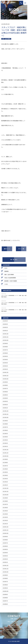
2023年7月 (5, 427)
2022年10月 (5, 456)
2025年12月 (5, 334)
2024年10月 (5, 379)
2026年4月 (5, 321)
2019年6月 (5, 585)
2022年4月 (5, 475)
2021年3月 (5, 517)
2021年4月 (5, 514)
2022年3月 (5, 479)
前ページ (7, 249)
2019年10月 (5, 572)
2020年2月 (5, 559)
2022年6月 (5, 469)
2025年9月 (5, 343)
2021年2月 (5, 520)
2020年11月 (5, 530)
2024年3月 (5, 401)
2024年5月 (5, 395)
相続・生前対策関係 (9, 275)
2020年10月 (5, 533)
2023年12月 (5, 411)
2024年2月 (5, 405)
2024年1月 (5, 408)
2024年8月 (5, 385)
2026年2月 (5, 327)
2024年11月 (5, 376)
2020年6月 (5, 546)
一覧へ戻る (14, 260)
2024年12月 (5, 372)
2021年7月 (5, 504)
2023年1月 (5, 446)
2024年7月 (5, 388)
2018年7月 (5, 601)
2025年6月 (5, 353)
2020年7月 (5, 543)
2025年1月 (5, 369)
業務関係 (6, 271)
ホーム (3, 18)
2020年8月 (5, 540)
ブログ (7, 18)
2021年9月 (5, 498)
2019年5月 (5, 588)
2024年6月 (5, 392)
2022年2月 (5, 482)
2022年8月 (5, 463)
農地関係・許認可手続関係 (11, 281)
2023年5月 (5, 434)
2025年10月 (5, 340)
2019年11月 (5, 569)
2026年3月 (5, 324)
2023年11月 (5, 414)
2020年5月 (5, 549)
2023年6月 (5, 430)
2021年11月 (5, 491)
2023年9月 (5, 421)
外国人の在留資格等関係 (10, 278)
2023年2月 (5, 443)
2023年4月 (5, 437)
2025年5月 (5, 356)
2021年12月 (5, 488)
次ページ (21, 249)
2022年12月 (5, 450)
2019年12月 (5, 565)
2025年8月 (5, 347)
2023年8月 (5, 424)
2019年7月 (5, 582)
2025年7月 (5, 350)
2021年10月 (5, 495)
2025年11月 (5, 337)
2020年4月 (5, 553)
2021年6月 (5, 508)
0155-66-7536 (14, 633)
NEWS (6, 268)
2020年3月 (5, 556)
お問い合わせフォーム (14, 625)
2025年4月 (5, 360)
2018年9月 (5, 594)
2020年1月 (5, 562)
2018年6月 (5, 604)
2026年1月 (5, 331)
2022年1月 (5, 485)
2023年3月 (5, 440)
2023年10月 (5, 417)
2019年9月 (5, 575)
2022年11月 (5, 453)
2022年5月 (5, 472)
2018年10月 (5, 591)
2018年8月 (5, 598)
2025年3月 (5, 363)
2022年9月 (5, 459)
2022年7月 (5, 466)
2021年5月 (5, 511)
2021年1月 (5, 524)
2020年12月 (5, 527)
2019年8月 (5, 578)
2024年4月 (5, 398)
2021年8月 (5, 501)
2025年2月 (5, 366)
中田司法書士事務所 (8, 3)
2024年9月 (5, 382)
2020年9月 (5, 537)
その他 (6, 284)
